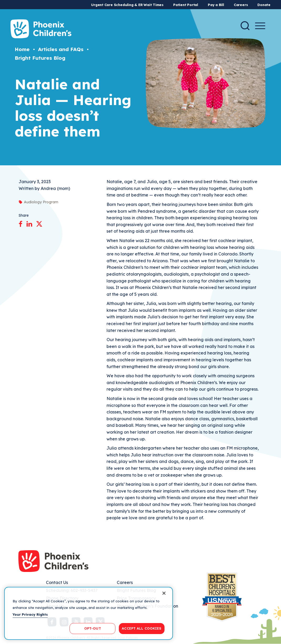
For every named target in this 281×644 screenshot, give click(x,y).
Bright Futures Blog (40, 58)
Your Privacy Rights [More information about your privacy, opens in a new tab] (30, 614)
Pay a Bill (216, 5)
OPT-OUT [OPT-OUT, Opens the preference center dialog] (93, 628)
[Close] (164, 593)
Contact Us (57, 582)
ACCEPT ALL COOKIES (142, 628)
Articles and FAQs (61, 49)
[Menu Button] (260, 26)
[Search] (245, 26)
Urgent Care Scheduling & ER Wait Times (127, 5)
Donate (264, 5)
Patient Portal (186, 5)
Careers (241, 5)
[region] (89, 613)
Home (22, 49)
